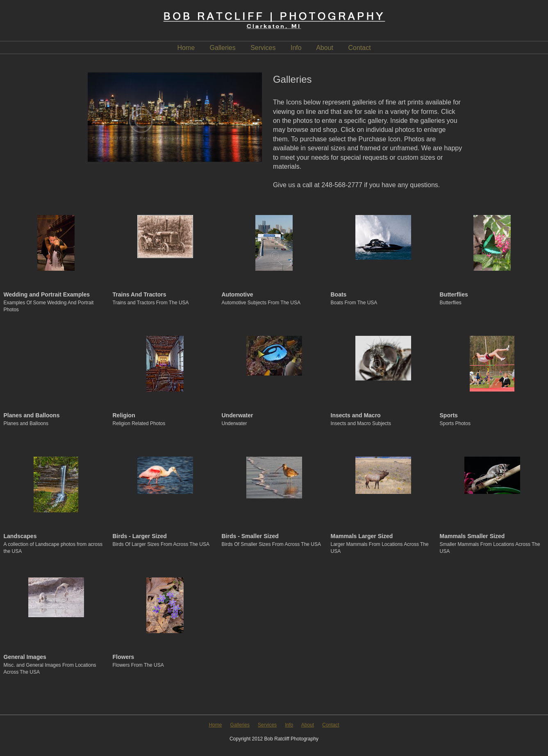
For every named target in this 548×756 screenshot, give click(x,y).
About (325, 48)
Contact (359, 48)
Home (186, 48)
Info (296, 48)
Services (263, 48)
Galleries (223, 48)
